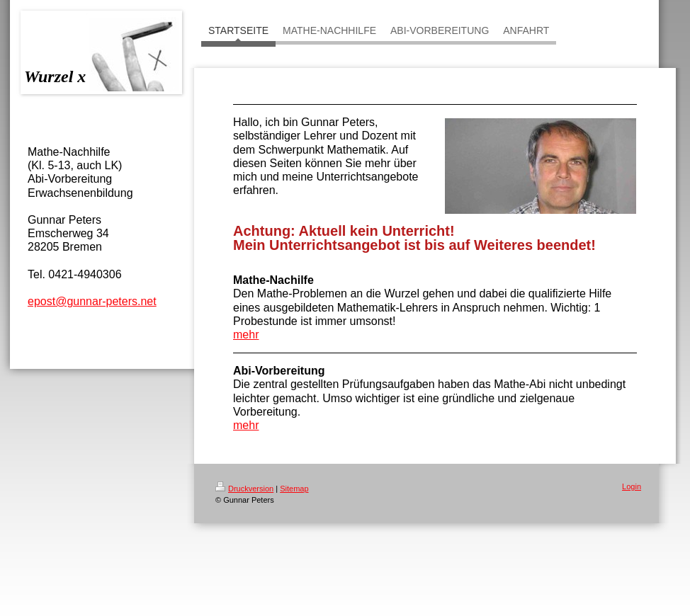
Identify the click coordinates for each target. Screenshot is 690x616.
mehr (246, 335)
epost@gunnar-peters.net (92, 301)
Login (632, 486)
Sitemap (294, 489)
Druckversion (244, 489)
